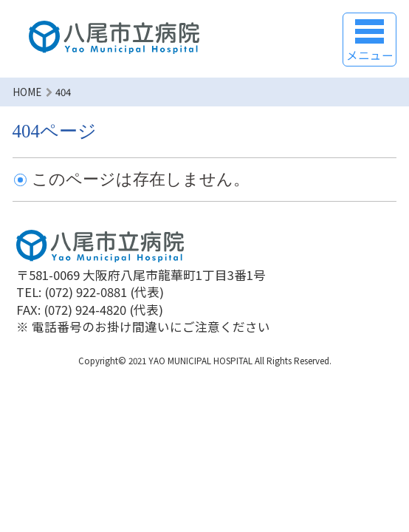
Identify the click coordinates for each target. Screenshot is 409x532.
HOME (27, 92)
